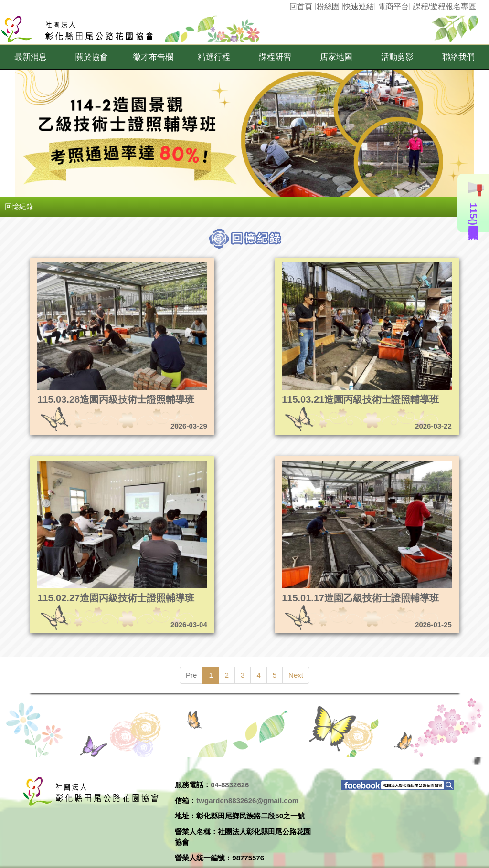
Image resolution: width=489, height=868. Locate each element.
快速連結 (359, 6)
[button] (31, 57)
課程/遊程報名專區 (445, 6)
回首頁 (301, 6)
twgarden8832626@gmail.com (247, 800)
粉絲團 (328, 6)
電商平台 (393, 6)
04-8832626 (230, 785)
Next (296, 675)
